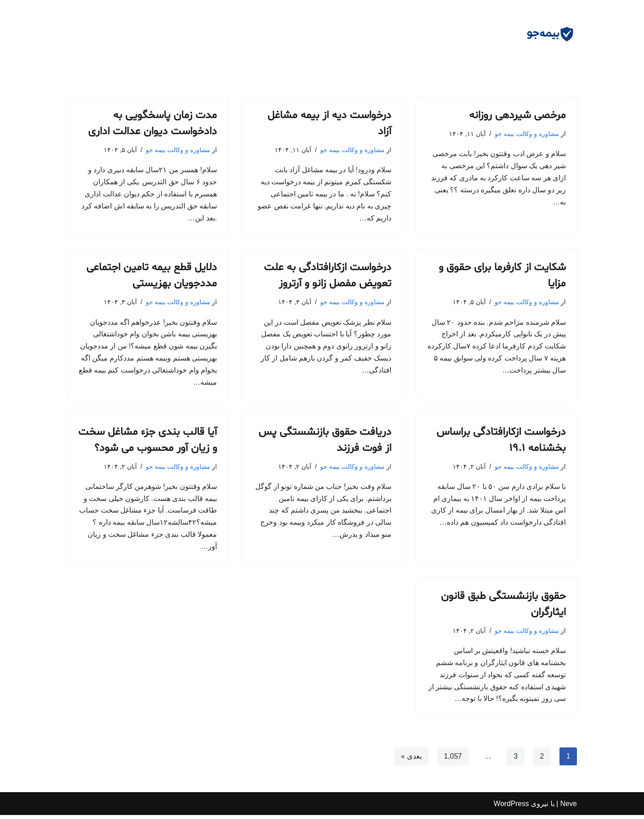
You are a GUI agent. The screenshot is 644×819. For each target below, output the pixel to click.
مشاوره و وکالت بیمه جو (527, 134)
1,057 (453, 760)
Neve (569, 808)
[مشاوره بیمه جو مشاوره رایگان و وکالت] (550, 35)
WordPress (511, 808)
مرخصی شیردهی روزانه (517, 116)
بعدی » (411, 760)
